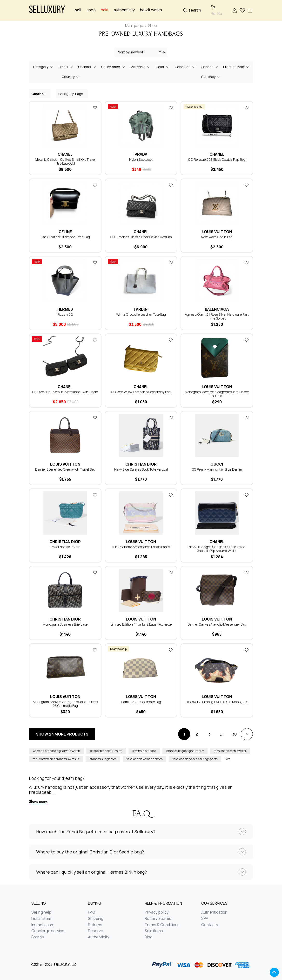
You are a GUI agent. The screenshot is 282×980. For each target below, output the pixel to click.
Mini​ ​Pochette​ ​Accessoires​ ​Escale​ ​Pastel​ (141, 547)
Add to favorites (95, 108)
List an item (41, 919)
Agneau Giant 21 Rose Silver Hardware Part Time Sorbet (217, 316)
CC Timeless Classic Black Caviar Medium (141, 237)
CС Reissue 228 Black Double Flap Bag (217, 159)
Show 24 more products (62, 734)
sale (105, 10)
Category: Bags (72, 93)
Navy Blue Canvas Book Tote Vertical (141, 469)
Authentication (214, 912)
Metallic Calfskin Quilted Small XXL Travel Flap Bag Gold (65, 161)
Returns (95, 925)
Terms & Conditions (162, 925)
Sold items (154, 931)
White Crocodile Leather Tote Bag (141, 314)
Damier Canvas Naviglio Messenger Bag (217, 624)
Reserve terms (158, 919)
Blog (149, 937)
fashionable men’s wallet (230, 751)
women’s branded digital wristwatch (56, 751)
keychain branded (144, 751)
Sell (78, 10)
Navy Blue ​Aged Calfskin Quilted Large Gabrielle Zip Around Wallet (217, 549)
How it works (151, 10)
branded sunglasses (103, 759)
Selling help (41, 912)
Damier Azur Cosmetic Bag (141, 702)
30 (234, 734)
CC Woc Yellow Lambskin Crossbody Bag (141, 392)
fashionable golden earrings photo (195, 759)
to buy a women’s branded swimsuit (56, 759)
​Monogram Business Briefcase (65, 624)
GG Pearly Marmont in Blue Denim (217, 469)
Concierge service (48, 931)
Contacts (210, 925)
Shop (91, 10)
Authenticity (124, 10)
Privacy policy (157, 912)
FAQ (92, 912)
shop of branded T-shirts (106, 751)
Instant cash (42, 925)
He (213, 14)
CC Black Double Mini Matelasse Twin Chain (65, 392)
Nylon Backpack (141, 159)
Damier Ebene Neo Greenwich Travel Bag (65, 469)
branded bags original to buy (185, 751)
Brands (38, 937)
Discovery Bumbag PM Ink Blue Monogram (217, 702)
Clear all (40, 93)
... (222, 734)
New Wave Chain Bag (217, 237)
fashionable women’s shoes (144, 759)
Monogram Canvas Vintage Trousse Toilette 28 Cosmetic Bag (65, 704)
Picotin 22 (65, 314)
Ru (220, 14)
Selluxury (47, 10)
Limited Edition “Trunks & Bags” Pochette (141, 624)
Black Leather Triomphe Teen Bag (65, 237)
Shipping (96, 919)
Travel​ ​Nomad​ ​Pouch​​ (65, 547)
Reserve (96, 931)
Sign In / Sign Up (235, 11)
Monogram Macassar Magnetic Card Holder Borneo (217, 394)
